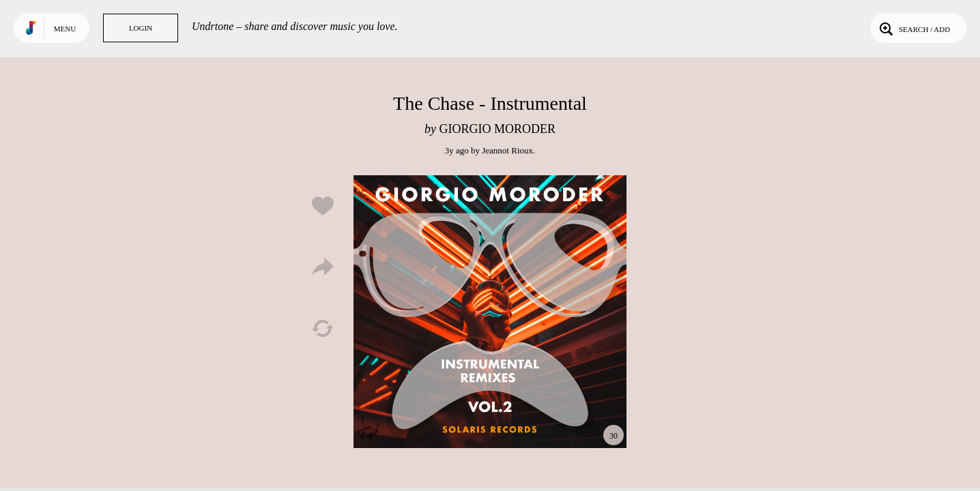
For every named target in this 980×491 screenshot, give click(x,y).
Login (141, 28)
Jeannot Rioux (507, 150)
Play (490, 312)
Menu (65, 29)
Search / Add (913, 28)
